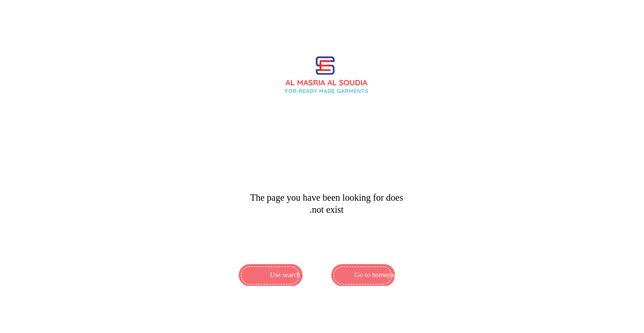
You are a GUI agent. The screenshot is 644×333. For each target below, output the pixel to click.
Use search (285, 275)
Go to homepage (377, 275)
